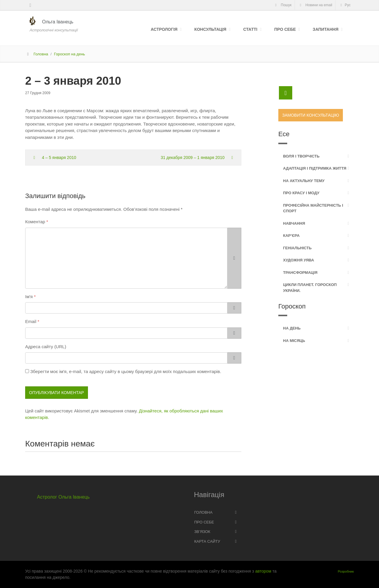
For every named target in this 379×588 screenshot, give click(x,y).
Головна (41, 54)
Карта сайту (207, 541)
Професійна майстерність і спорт (313, 208)
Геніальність (297, 248)
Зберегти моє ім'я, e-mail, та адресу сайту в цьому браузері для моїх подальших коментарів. (126, 371)
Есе (284, 134)
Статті (250, 29)
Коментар (35, 222)
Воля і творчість (301, 156)
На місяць (294, 341)
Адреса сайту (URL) (46, 347)
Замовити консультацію (311, 115)
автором (263, 571)
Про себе (285, 29)
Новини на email (315, 5)
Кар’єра (291, 236)
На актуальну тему (304, 181)
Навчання (294, 223)
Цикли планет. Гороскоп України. (310, 288)
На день (292, 328)
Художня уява (299, 260)
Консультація (210, 29)
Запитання (326, 29)
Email (31, 321)
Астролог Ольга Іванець (63, 497)
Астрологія (164, 29)
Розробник (346, 571)
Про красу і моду (301, 193)
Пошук (282, 5)
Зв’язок (202, 532)
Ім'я (29, 297)
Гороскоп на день (69, 54)
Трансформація (300, 273)
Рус (345, 5)
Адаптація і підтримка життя (315, 168)
